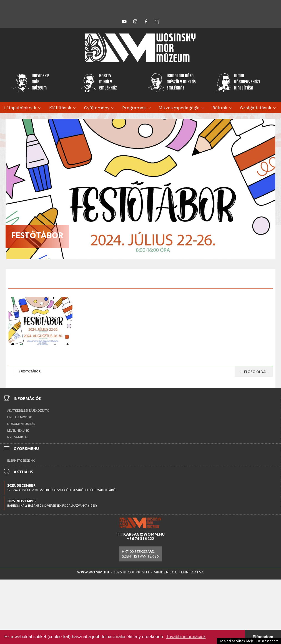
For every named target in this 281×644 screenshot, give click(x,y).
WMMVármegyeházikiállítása (237, 83)
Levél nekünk (18, 431)
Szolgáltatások (259, 108)
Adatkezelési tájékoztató (28, 411)
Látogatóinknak (23, 108)
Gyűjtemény (100, 108)
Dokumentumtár (21, 424)
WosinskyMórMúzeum (31, 83)
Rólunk (223, 108)
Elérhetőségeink (21, 461)
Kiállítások (64, 108)
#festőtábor (29, 371)
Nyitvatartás (18, 437)
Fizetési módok (20, 417)
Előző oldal (252, 372)
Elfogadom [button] (263, 637)
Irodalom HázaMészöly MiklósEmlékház (172, 83)
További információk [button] (186, 637)
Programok (137, 108)
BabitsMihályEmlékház (98, 83)
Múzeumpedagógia (182, 108)
